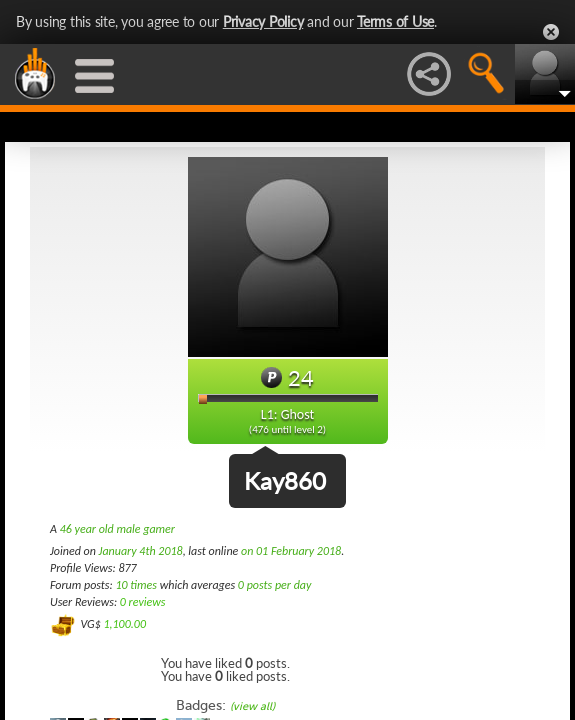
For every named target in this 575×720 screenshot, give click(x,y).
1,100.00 (124, 624)
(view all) (252, 706)
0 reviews (143, 602)
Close (551, 32)
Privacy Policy (263, 21)
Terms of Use (395, 21)
